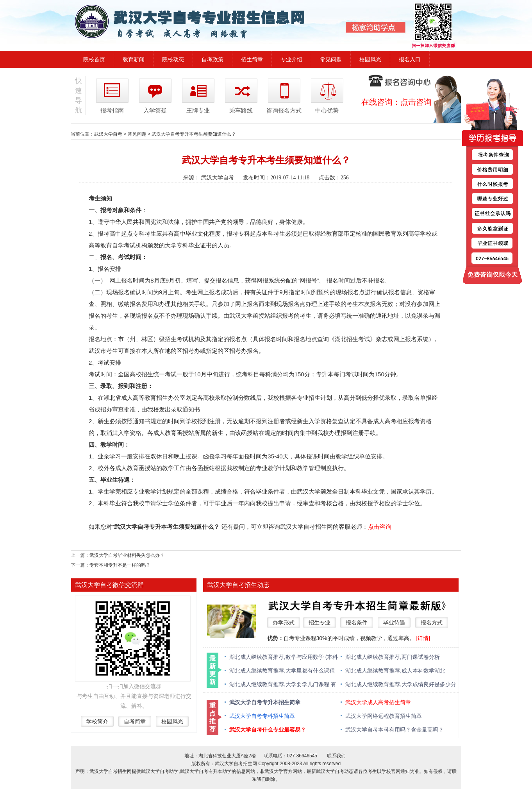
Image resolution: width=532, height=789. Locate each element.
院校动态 (173, 59)
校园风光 (370, 59)
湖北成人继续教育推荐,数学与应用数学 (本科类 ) (284, 657)
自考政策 (212, 59)
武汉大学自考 (108, 134)
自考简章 (135, 721)
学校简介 (97, 721)
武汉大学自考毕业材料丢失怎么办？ (127, 555)
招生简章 (252, 59)
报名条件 (357, 623)
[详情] (423, 638)
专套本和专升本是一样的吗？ (120, 565)
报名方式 (432, 623)
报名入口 (410, 59)
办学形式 (284, 623)
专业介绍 (291, 59)
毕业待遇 (394, 623)
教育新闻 (134, 59)
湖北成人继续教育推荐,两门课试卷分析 (393, 657)
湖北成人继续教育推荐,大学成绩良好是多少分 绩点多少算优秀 (401, 685)
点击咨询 (416, 102)
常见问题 (331, 59)
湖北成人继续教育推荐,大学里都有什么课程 (282, 671)
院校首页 (94, 59)
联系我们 (336, 756)
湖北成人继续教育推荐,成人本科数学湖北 (395, 671)
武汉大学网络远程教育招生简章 (384, 716)
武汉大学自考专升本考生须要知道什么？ (194, 134)
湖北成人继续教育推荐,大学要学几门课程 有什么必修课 (283, 685)
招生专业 (320, 623)
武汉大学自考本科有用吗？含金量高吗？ (395, 730)
